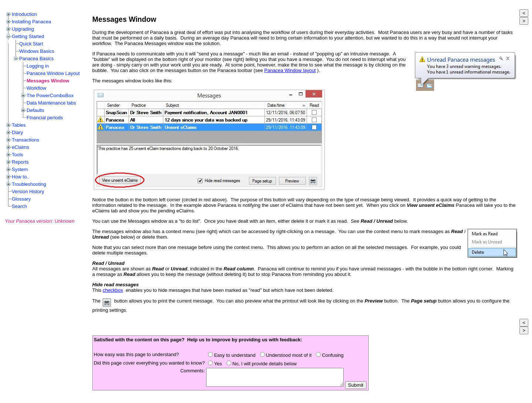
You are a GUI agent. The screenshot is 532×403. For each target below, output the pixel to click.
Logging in (38, 66)
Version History (28, 192)
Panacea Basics (36, 59)
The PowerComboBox (50, 95)
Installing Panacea (31, 22)
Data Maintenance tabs (51, 103)
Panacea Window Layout (53, 73)
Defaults (35, 110)
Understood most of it (290, 355)
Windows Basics (37, 51)
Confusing (334, 355)
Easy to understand (236, 355)
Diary (17, 132)
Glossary (21, 199)
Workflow (36, 88)
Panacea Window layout (290, 70)
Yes (219, 364)
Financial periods (45, 118)
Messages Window (48, 81)
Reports (20, 162)
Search (19, 206)
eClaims (21, 147)
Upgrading (23, 29)
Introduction (24, 14)
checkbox (113, 290)
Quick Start (31, 44)
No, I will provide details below (266, 364)
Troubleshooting (29, 184)
